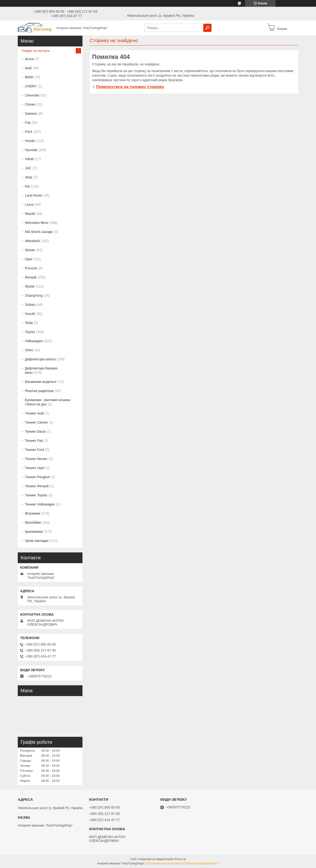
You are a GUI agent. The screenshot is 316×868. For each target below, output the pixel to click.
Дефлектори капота (40, 359)
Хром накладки (37, 541)
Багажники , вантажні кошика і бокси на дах (47, 402)
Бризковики (34, 532)
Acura (29, 59)
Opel (29, 259)
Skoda (30, 286)
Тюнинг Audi (34, 413)
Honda (30, 141)
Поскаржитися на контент (164, 863)
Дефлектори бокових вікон (41, 370)
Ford (28, 132)
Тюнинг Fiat (34, 441)
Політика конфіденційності (201, 863)
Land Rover (34, 195)
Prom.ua (180, 859)
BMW (29, 77)
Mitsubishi (32, 241)
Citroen (30, 104)
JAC (28, 168)
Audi (28, 68)
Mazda (30, 214)
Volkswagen (34, 341)
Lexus (29, 204)
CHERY (31, 86)
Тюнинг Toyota (36, 495)
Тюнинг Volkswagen (40, 504)
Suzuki (30, 314)
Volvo (29, 350)
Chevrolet (32, 95)
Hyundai (31, 150)
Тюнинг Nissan (36, 459)
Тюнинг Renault (37, 486)
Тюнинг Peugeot (37, 477)
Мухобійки (33, 522)
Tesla (29, 323)
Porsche (31, 268)
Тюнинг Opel (35, 468)
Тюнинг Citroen (36, 422)
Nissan (30, 250)
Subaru (30, 305)
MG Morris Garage (39, 232)
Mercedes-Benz (37, 223)
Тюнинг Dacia (35, 431)
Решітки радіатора (39, 391)
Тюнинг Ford (35, 450)
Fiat (28, 123)
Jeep (29, 177)
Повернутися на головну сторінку (130, 87)
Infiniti (29, 159)
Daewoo (31, 113)
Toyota (30, 332)
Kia (27, 186)
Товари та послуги (35, 51)
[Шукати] (207, 28)
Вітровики (33, 513)
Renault (31, 277)
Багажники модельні (41, 382)
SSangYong (34, 295)
